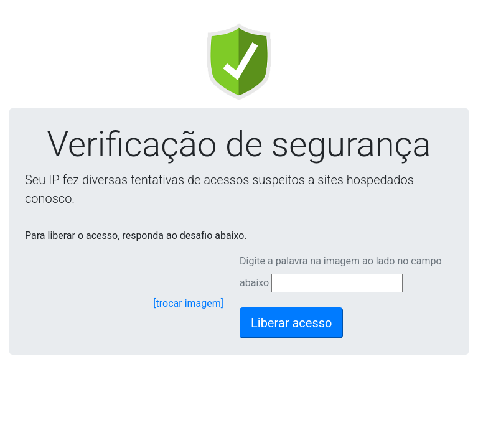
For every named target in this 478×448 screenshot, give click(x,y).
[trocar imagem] (188, 303)
